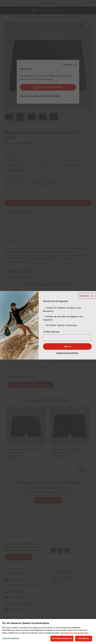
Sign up (67, 346)
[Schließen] (87, 296)
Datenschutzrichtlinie (67, 353)
